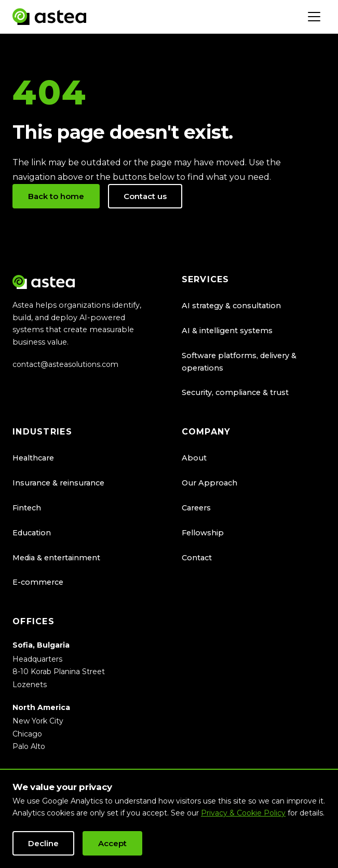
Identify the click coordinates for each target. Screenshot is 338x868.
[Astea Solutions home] (49, 17)
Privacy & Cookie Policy (243, 813)
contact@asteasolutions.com (65, 364)
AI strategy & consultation (231, 306)
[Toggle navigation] (314, 17)
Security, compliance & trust (235, 392)
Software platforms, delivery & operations (239, 362)
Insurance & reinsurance (58, 483)
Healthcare (33, 458)
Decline (43, 843)
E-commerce (38, 582)
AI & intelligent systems (227, 331)
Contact (197, 558)
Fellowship (203, 533)
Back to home (56, 196)
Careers (196, 508)
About (194, 458)
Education (32, 533)
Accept (112, 843)
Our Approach (209, 483)
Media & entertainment (56, 558)
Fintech (27, 508)
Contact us (145, 196)
